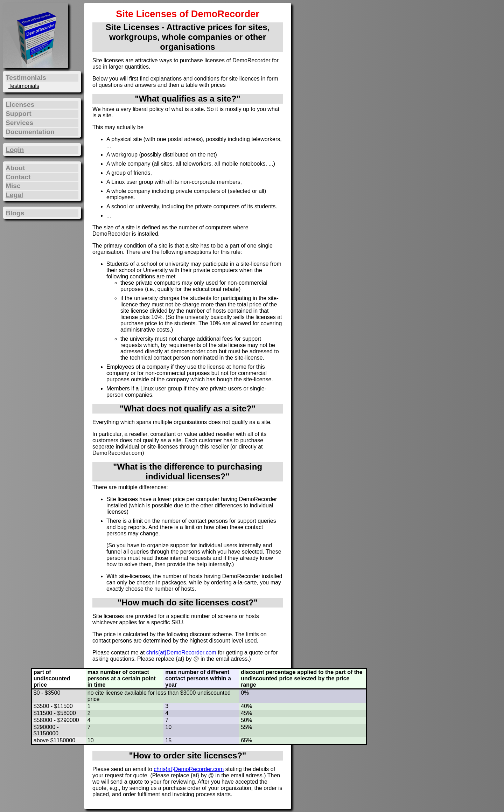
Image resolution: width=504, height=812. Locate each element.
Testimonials (24, 86)
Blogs (15, 213)
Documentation (30, 132)
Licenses (20, 105)
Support (19, 114)
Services (19, 123)
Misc (13, 186)
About (15, 168)
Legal (14, 195)
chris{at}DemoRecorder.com (181, 653)
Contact (18, 177)
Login (15, 150)
